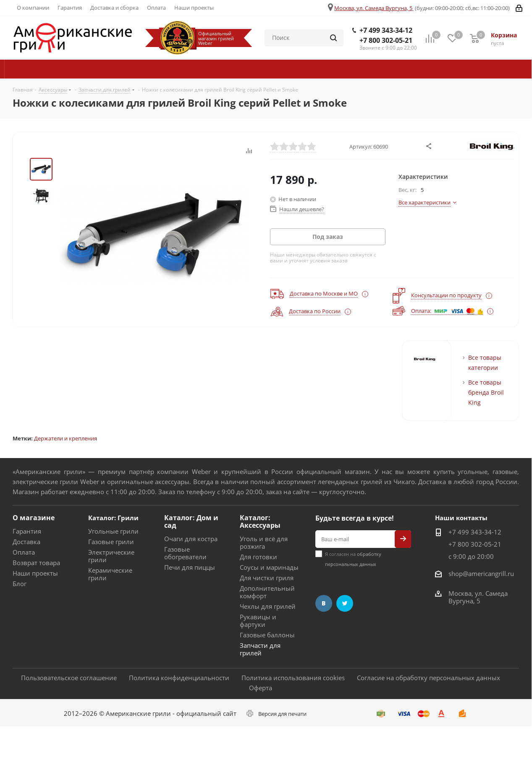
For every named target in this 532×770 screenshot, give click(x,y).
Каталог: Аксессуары (260, 521)
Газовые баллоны (267, 635)
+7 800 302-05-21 (386, 40)
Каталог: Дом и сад (191, 521)
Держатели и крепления (66, 438)
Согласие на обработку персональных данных (428, 678)
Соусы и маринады (269, 567)
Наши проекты (35, 573)
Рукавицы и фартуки (258, 621)
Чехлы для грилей (268, 606)
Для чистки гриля (267, 578)
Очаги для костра (191, 539)
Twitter (345, 603)
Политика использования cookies (293, 678)
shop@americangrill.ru (481, 574)
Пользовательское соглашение (69, 678)
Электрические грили (111, 556)
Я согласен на (353, 559)
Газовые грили (111, 542)
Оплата (24, 552)
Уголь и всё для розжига (264, 542)
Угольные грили (113, 531)
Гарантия (27, 531)
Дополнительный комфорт (267, 592)
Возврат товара (36, 563)
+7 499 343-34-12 (386, 30)
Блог (20, 584)
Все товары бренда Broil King (486, 392)
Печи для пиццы (190, 567)
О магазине (34, 518)
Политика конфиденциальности (179, 678)
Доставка (26, 542)
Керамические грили (110, 574)
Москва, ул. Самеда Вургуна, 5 (373, 8)
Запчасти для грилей (260, 649)
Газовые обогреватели (185, 553)
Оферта (261, 688)
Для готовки (258, 557)
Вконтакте (324, 603)
